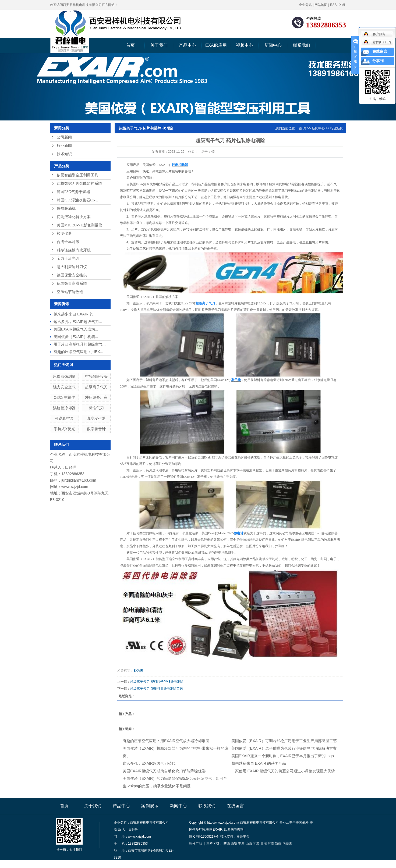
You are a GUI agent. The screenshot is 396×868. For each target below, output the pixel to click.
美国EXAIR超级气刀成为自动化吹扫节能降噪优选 (164, 771)
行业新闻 (64, 146)
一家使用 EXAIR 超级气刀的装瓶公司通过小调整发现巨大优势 (283, 771)
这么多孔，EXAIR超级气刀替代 (149, 763)
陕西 (227, 844)
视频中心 (245, 45)
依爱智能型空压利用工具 (77, 175)
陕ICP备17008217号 (204, 837)
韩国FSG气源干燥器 (73, 192)
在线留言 (235, 806)
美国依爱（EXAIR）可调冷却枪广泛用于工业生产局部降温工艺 (284, 741)
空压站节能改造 (70, 292)
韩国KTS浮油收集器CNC (77, 200)
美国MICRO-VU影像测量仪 (79, 225)
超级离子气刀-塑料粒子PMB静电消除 (157, 682)
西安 (234, 844)
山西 (249, 844)
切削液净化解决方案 (74, 217)
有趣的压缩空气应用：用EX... (78, 352)
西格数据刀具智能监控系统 (79, 184)
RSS (333, 5)
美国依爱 (302, 823)
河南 (271, 844)
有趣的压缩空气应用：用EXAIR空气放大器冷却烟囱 (166, 741)
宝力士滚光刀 (68, 259)
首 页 (303, 128)
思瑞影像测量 (64, 376)
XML (343, 5)
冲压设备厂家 (96, 397)
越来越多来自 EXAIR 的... (75, 314)
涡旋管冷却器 (64, 408)
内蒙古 (287, 844)
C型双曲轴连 (64, 397)
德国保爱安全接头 (72, 275)
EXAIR (138, 671)
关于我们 (159, 45)
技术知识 (64, 154)
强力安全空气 (64, 387)
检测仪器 (64, 234)
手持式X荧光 (64, 429)
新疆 (278, 844)
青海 (264, 844)
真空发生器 (96, 418)
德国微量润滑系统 (72, 284)
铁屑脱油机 (66, 209)
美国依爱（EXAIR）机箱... (76, 337)
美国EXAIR (214, 830)
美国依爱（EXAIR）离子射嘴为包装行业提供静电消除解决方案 (284, 748)
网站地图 (321, 5)
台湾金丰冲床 (68, 242)
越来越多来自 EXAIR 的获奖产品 (259, 763)
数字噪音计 (96, 429)
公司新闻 (64, 137)
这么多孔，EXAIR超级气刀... (78, 322)
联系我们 (302, 45)
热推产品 (196, 844)
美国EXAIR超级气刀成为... (76, 329)
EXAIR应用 (216, 45)
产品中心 (188, 45)
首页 (130, 45)
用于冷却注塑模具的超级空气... (80, 344)
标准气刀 (96, 408)
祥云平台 (243, 837)
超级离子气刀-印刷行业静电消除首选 (157, 689)
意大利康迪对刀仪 (72, 267)
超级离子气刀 (96, 387)
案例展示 (150, 806)
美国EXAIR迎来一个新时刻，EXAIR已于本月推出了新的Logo (283, 756)
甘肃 (256, 844)
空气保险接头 (96, 376)
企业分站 (305, 5)
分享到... (379, 61)
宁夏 (241, 844)
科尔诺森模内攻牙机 (74, 250)
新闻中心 (273, 45)
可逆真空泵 (64, 418)
